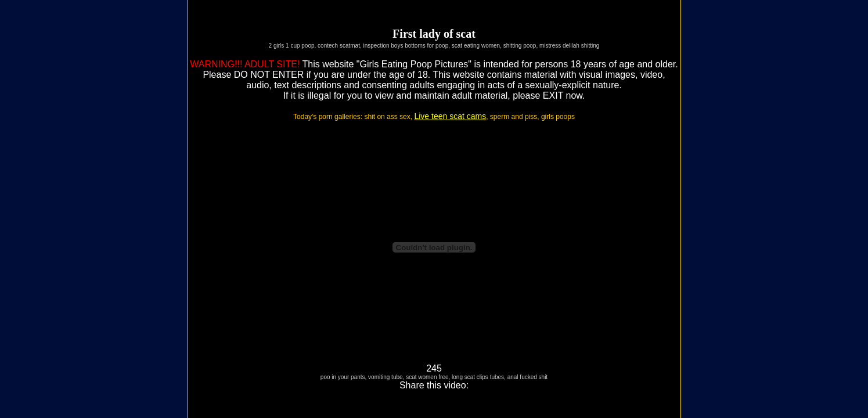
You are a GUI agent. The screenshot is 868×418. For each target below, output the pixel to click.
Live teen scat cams (450, 116)
